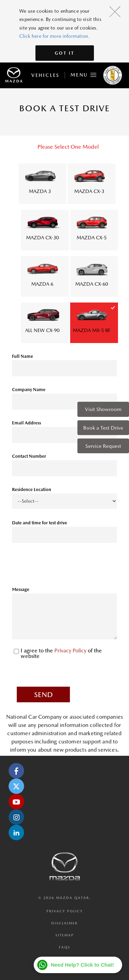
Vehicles (45, 75)
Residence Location (32, 489)
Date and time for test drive (40, 523)
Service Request (103, 446)
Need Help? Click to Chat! (82, 965)
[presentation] (64, 567)
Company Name (29, 390)
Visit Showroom (103, 409)
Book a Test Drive (103, 428)
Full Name (23, 356)
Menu (83, 74)
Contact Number (29, 456)
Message (21, 589)
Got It (65, 53)
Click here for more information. (54, 36)
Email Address (26, 423)
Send (43, 695)
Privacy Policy (71, 651)
